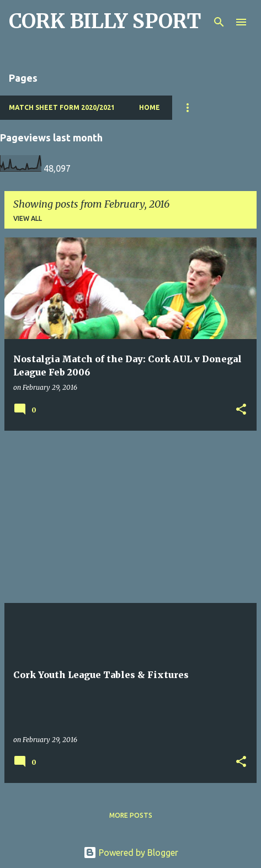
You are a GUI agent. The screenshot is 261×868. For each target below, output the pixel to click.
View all (28, 218)
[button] (241, 410)
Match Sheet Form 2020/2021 (62, 107)
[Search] (219, 22)
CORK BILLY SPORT (105, 21)
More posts (131, 815)
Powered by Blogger (131, 853)
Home (150, 107)
